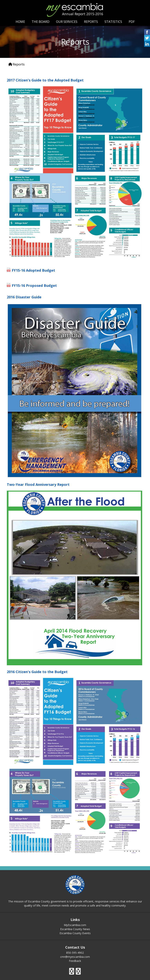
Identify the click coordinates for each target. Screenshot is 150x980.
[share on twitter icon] (147, 40)
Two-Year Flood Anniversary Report (38, 484)
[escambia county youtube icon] (78, 971)
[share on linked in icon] (147, 46)
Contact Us (75, 947)
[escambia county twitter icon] (72, 971)
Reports (19, 64)
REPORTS (91, 22)
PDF (132, 22)
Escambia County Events (75, 933)
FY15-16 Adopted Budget (33, 270)
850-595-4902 (75, 953)
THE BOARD (41, 22)
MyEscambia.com (75, 925)
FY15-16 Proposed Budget (34, 285)
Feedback (75, 961)
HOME (20, 22)
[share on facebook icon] (147, 34)
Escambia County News (75, 929)
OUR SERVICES (67, 22)
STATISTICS (113, 22)
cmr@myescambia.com (75, 957)
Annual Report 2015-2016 (83, 14)
